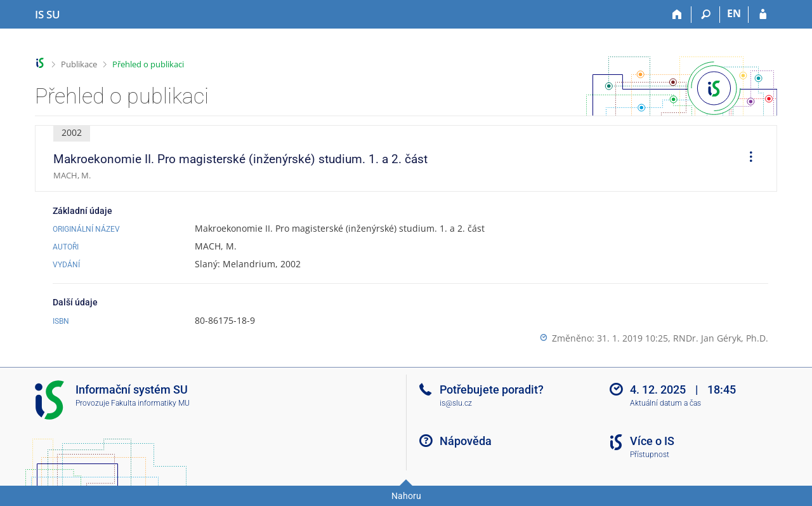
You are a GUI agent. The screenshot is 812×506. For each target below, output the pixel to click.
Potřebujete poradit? (492, 389)
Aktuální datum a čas (665, 403)
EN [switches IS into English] (734, 13)
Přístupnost (650, 455)
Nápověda (466, 441)
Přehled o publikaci (148, 64)
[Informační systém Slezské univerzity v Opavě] (48, 15)
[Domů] (677, 15)
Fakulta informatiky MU (150, 403)
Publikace (79, 64)
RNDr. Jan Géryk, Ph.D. (721, 338)
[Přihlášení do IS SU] (763, 15)
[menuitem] (747, 159)
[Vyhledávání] (706, 15)
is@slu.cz (456, 403)
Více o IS (652, 441)
